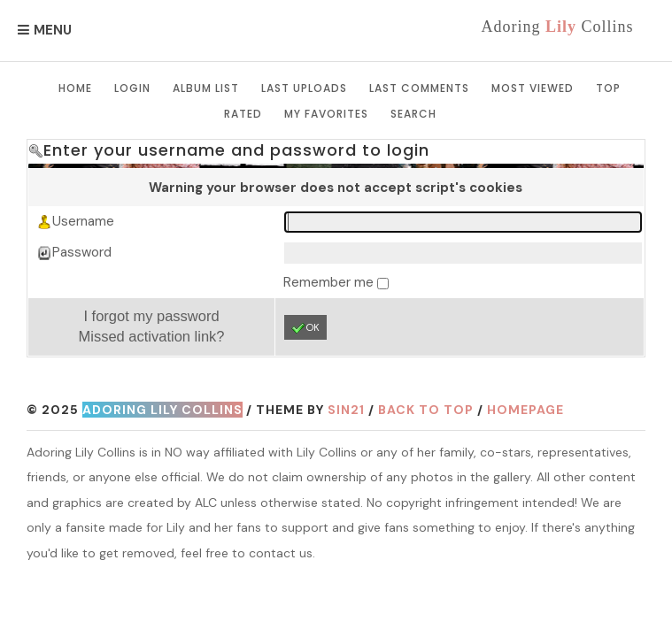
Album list (206, 88)
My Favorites (326, 114)
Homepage (525, 410)
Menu (53, 30)
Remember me (330, 282)
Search (413, 114)
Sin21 (346, 410)
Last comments (419, 88)
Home (75, 88)
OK (305, 328)
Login (132, 88)
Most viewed (533, 88)
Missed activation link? (151, 336)
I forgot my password (151, 316)
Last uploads (304, 88)
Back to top (426, 410)
